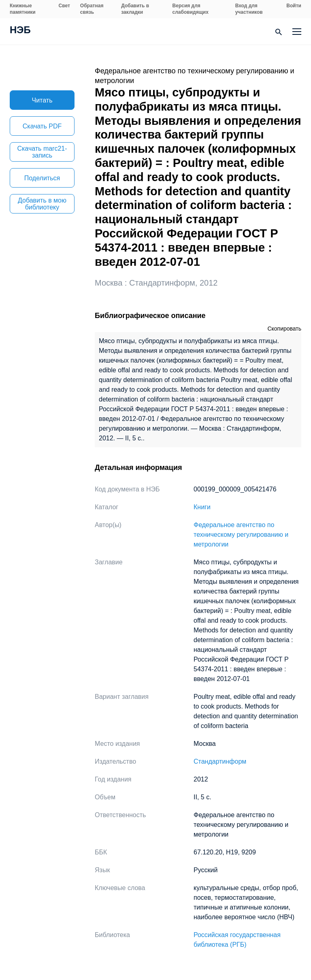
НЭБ (20, 31)
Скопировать (284, 329)
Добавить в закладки (135, 9)
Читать (42, 100)
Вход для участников (249, 9)
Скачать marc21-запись (42, 152)
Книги (202, 507)
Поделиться (42, 178)
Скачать (42, 126)
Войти (294, 6)
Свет (64, 6)
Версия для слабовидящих (191, 9)
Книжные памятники (23, 9)
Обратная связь (92, 9)
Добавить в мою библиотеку (42, 204)
